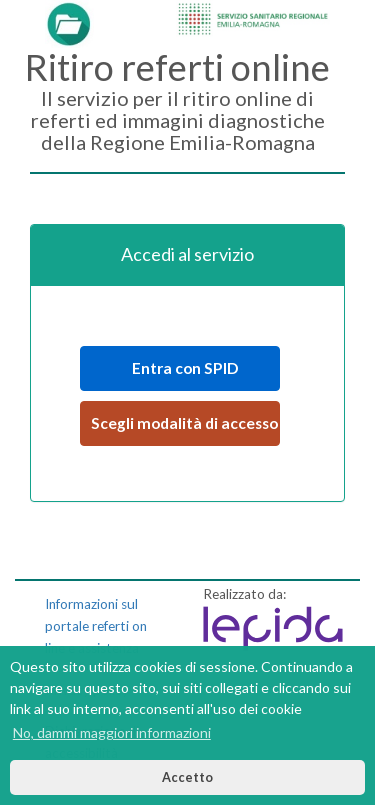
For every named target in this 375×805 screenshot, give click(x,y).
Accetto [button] (187, 777)
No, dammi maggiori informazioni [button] (112, 732)
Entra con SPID (180, 368)
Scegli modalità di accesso (184, 423)
